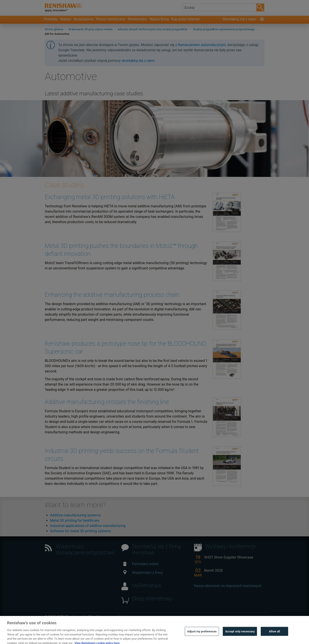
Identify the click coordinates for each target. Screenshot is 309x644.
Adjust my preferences (202, 636)
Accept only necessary (240, 636)
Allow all (275, 636)
